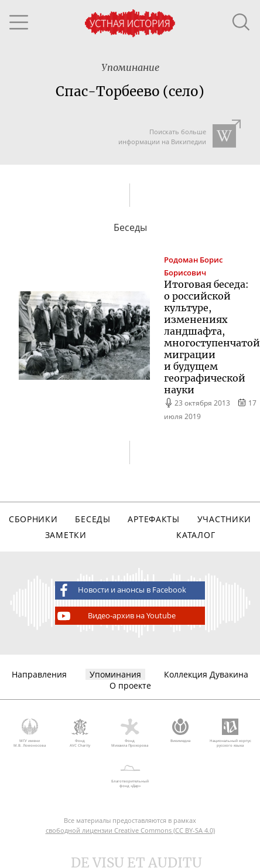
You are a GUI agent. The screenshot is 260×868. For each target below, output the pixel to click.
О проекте (130, 685)
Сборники (33, 519)
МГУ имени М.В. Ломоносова (30, 733)
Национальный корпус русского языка (230, 733)
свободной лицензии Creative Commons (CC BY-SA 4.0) (130, 830)
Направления (39, 674)
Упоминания (115, 674)
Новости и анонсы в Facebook (121, 590)
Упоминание (130, 67)
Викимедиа (180, 731)
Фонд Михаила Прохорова (130, 733)
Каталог (196, 535)
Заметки (66, 535)
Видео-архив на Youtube (116, 616)
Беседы (93, 519)
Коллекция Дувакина (206, 674)
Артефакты (153, 519)
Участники (224, 519)
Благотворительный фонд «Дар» (130, 774)
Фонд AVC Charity (80, 733)
